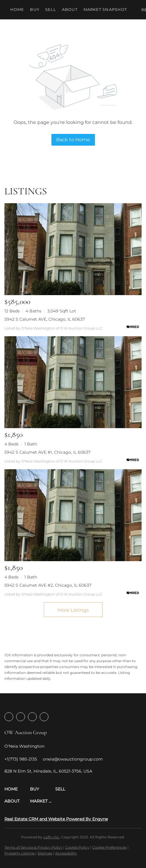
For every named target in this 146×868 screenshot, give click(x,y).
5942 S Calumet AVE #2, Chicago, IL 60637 (48, 585)
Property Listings (20, 853)
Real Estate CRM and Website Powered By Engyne (56, 819)
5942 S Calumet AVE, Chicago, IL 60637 (45, 319)
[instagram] (32, 717)
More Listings (73, 610)
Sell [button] (51, 9)
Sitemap (45, 853)
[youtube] (44, 717)
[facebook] (9, 717)
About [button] (70, 9)
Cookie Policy (77, 847)
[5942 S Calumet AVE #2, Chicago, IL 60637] (73, 515)
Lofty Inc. (52, 837)
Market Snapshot (105, 9)
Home (17, 9)
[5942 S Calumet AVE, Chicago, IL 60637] (73, 249)
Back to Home (73, 140)
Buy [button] (35, 9)
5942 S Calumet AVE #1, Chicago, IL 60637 (47, 452)
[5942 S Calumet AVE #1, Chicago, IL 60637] (73, 382)
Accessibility (66, 853)
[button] (17, 789)
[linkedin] (21, 717)
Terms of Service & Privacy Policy (33, 847)
